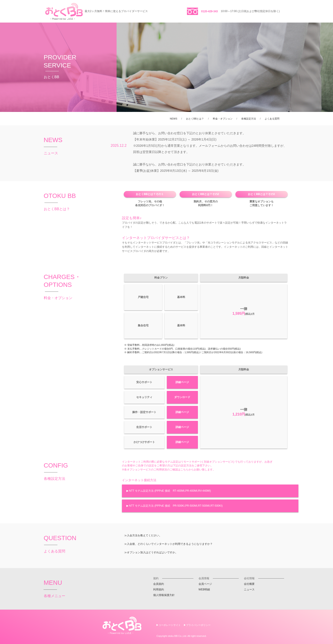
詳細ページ (182, 382)
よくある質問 (272, 119)
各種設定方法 (249, 119)
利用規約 (159, 589)
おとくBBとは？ (195, 119)
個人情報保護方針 (164, 595)
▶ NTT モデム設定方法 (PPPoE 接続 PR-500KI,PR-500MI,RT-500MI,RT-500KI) (175, 506)
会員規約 (159, 584)
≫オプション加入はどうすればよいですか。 (151, 552)
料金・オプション (223, 119)
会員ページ (205, 584)
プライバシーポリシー (198, 625)
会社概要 (249, 584)
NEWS (174, 119)
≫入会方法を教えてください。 (143, 535)
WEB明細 (204, 589)
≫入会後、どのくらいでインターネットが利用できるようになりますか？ (168, 544)
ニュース (249, 589)
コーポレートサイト (170, 625)
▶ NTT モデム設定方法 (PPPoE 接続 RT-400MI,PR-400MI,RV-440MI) (169, 491)
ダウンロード (182, 397)
